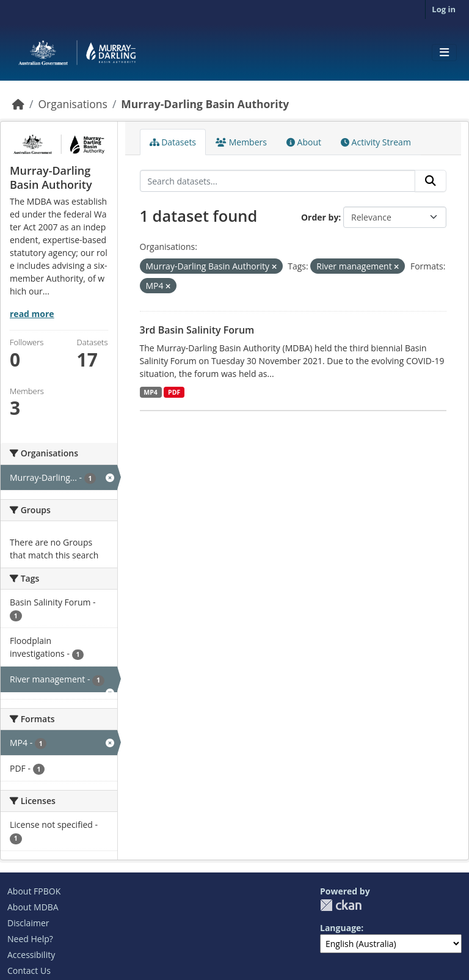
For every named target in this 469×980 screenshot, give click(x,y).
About (304, 142)
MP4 (151, 392)
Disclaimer (28, 923)
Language (340, 928)
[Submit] (431, 181)
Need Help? (30, 939)
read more (32, 314)
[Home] (18, 104)
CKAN (341, 905)
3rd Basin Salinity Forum (197, 330)
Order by (320, 217)
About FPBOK (34, 891)
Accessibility (31, 955)
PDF (174, 392)
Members (241, 142)
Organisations (72, 104)
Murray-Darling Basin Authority (205, 104)
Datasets (173, 142)
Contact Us (29, 971)
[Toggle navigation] (444, 53)
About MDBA (33, 907)
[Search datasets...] (278, 181)
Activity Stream (376, 142)
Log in (444, 9)
